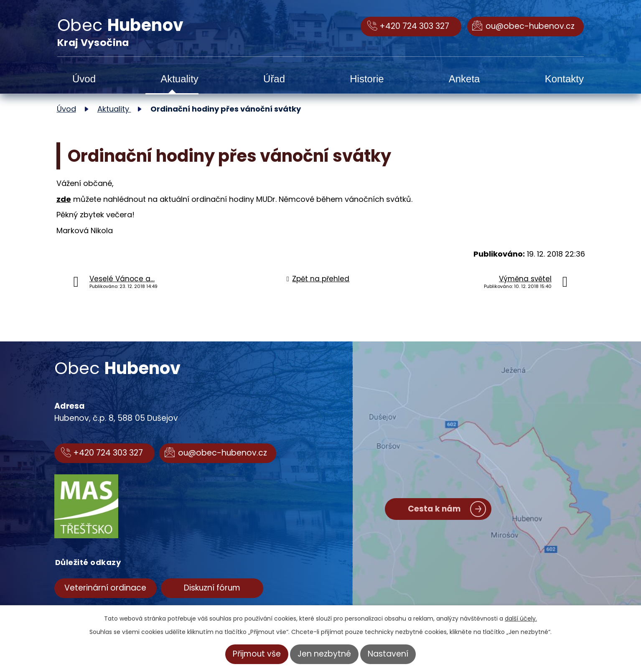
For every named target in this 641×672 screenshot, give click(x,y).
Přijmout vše (257, 654)
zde (64, 199)
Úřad (274, 79)
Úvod (84, 79)
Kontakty (564, 79)
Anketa (464, 79)
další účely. (521, 619)
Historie (367, 79)
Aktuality (179, 79)
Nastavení (388, 654)
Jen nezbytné (324, 654)
